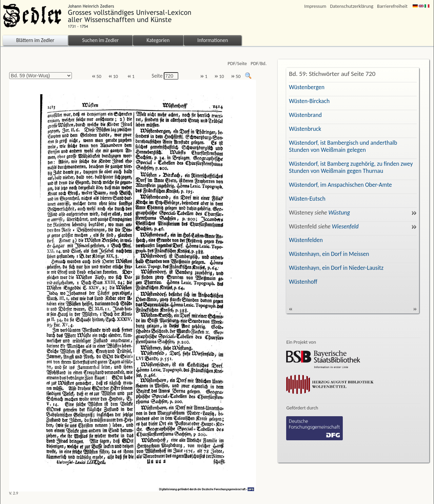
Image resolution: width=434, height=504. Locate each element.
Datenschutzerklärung (352, 6)
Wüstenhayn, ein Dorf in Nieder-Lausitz (336, 268)
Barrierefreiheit (392, 6)
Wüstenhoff (303, 282)
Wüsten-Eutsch (307, 199)
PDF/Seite (237, 64)
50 (97, 76)
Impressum (315, 6)
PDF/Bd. (259, 64)
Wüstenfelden (306, 240)
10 (113, 76)
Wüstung (339, 213)
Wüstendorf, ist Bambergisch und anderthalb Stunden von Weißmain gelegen (343, 146)
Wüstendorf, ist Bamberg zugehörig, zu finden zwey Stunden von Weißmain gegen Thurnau (351, 167)
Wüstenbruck (305, 129)
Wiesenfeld (345, 226)
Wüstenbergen (307, 87)
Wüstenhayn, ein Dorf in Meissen (329, 254)
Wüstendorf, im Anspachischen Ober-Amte (340, 185)
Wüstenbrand (305, 115)
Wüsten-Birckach (309, 101)
